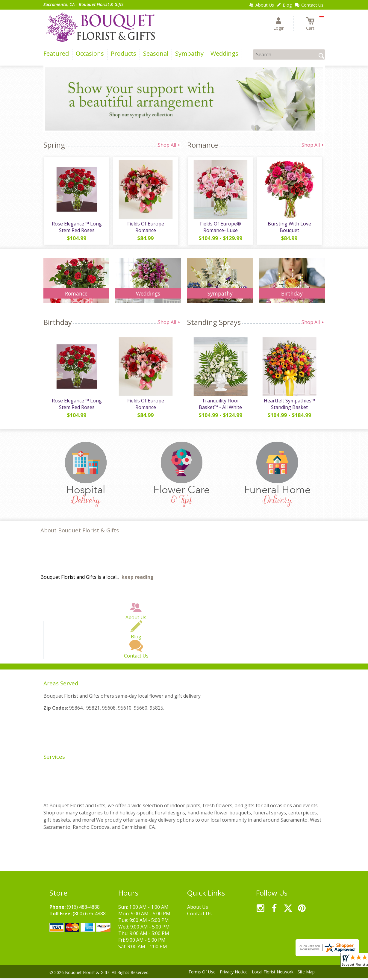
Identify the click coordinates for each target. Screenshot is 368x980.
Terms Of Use (202, 974)
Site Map (306, 974)
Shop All (169, 145)
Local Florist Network (273, 974)
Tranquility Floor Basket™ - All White (220, 406)
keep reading (138, 579)
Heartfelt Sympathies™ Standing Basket (289, 406)
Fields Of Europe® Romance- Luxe (220, 228)
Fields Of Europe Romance (145, 228)
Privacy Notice (234, 974)
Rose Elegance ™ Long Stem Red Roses (76, 228)
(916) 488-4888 (83, 909)
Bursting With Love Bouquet (289, 228)
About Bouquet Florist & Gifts (80, 532)
